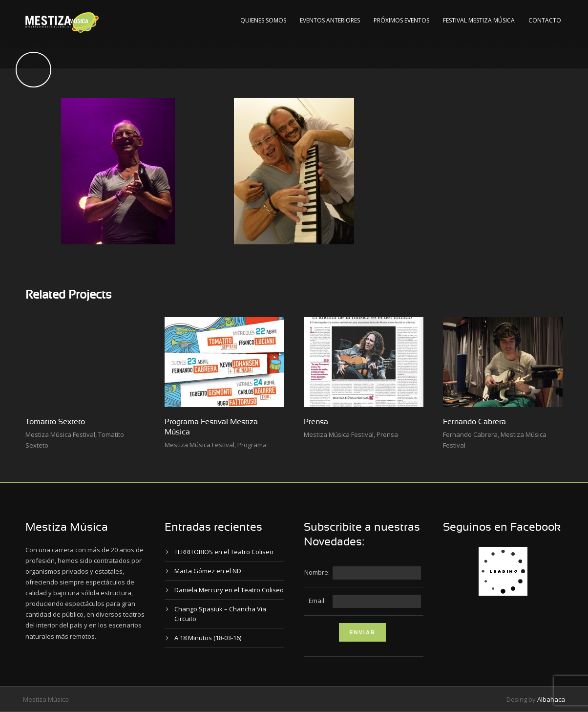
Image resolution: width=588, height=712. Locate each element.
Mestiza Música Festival (60, 434)
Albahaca (551, 699)
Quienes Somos (263, 20)
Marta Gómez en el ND (208, 571)
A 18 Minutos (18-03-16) (208, 638)
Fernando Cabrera (474, 422)
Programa (252, 445)
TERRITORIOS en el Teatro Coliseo (224, 552)
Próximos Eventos (401, 20)
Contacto (545, 20)
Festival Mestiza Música (479, 20)
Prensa (316, 422)
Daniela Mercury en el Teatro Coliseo (229, 590)
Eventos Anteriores (330, 20)
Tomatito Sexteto (55, 422)
